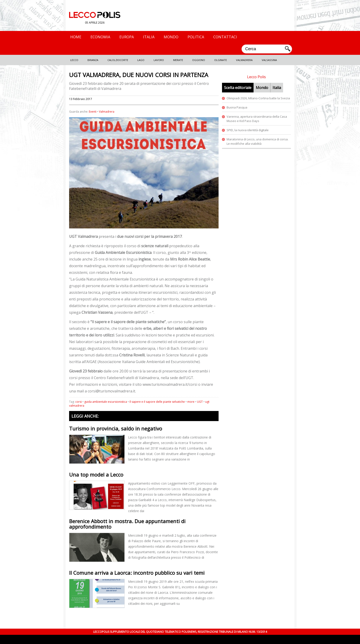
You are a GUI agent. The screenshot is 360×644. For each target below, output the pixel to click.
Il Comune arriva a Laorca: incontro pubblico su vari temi (137, 573)
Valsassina (269, 60)
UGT (200, 402)
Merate (178, 60)
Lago (141, 60)
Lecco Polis (256, 77)
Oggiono (199, 60)
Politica (196, 37)
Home (76, 37)
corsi (79, 402)
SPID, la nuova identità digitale (248, 130)
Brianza (93, 60)
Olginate (221, 60)
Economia (100, 37)
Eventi (93, 112)
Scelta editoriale (238, 88)
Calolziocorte (118, 60)
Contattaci (225, 37)
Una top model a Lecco (96, 475)
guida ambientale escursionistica (106, 402)
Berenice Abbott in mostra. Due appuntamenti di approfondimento (127, 524)
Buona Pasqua (237, 107)
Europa (127, 37)
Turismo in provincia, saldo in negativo (116, 428)
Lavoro (159, 60)
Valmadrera (244, 60)
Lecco (74, 60)
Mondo (171, 37)
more (191, 402)
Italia (149, 37)
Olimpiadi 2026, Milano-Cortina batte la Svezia (258, 98)
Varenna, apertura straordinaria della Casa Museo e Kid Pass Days (257, 119)
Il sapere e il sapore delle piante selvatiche (157, 402)
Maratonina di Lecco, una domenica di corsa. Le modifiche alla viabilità (257, 141)
